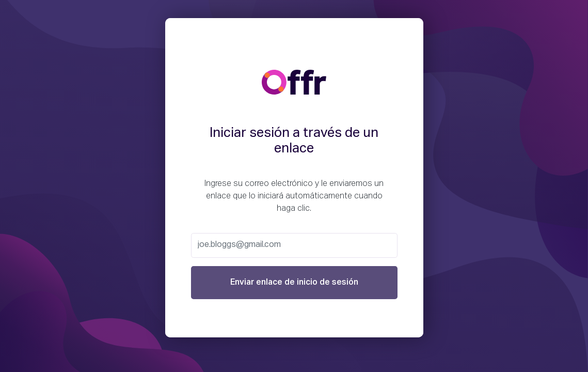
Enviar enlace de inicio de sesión (294, 283)
